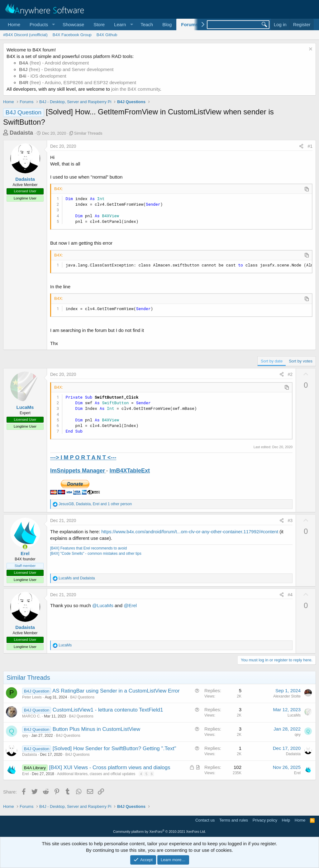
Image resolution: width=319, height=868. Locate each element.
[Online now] (25, 547)
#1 (310, 146)
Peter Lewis (32, 697)
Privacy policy (265, 820)
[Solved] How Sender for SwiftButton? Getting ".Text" (114, 748)
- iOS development (43, 76)
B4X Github (107, 35)
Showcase (73, 24)
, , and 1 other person (95, 504)
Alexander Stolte (287, 696)
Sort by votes (301, 361)
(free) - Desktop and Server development (66, 69)
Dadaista (21, 133)
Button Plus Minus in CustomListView (96, 729)
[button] (41, 24)
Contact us (205, 820)
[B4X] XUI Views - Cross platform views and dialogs (110, 767)
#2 (290, 374)
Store (99, 24)
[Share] (301, 146)
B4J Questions (82, 697)
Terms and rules (234, 820)
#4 (290, 595)
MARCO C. (31, 716)
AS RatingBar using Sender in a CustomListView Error (116, 691)
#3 (290, 520)
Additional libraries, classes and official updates (96, 774)
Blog (167, 24)
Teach (147, 24)
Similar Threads (88, 133)
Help (286, 820)
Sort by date (272, 361)
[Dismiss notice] (310, 50)
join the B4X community (136, 89)
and (77, 578)
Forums (190, 24)
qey (25, 736)
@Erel (130, 605)
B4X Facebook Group (72, 35)
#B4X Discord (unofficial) (25, 35)
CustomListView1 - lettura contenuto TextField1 (108, 710)
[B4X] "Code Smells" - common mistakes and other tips (96, 554)
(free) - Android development (54, 63)
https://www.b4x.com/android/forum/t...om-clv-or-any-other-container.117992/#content (190, 532)
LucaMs (25, 407)
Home (14, 24)
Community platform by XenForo (159, 832)
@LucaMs (103, 605)
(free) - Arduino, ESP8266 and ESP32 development (78, 82)
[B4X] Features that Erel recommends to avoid (88, 548)
